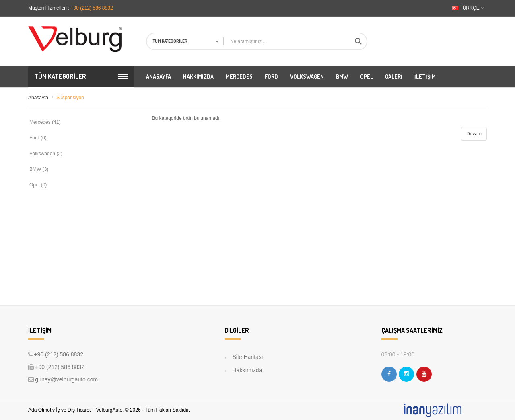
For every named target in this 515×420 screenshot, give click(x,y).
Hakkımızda (247, 370)
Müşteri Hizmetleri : (49, 8)
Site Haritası (248, 357)
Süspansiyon (70, 98)
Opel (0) (38, 185)
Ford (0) (38, 138)
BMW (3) (39, 169)
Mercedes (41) (45, 122)
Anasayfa (38, 98)
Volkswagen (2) (46, 154)
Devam (474, 134)
